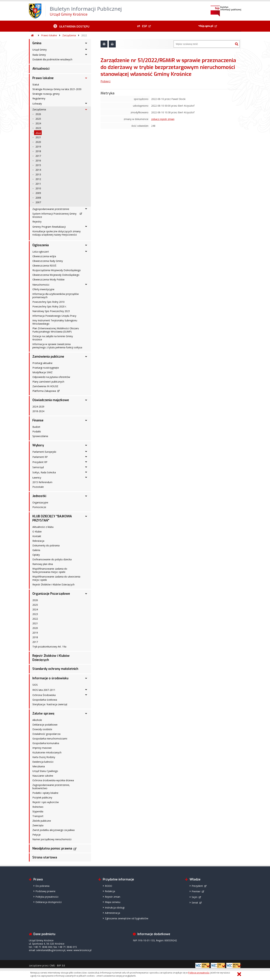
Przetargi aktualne (42, 363)
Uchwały (37, 104)
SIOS (35, 685)
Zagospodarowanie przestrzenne (51, 209)
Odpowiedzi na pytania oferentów (51, 377)
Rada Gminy (39, 55)
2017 (38, 156)
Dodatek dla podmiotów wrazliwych (52, 59)
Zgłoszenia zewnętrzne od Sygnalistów (127, 918)
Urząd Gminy (40, 50)
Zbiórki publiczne (42, 821)
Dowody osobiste (42, 729)
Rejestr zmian (113, 897)
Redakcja (110, 891)
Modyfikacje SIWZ (42, 372)
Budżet (36, 427)
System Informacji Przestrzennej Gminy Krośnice (54, 215)
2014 (38, 170)
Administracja (112, 913)
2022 (84, 35)
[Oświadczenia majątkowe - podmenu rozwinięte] (86, 400)
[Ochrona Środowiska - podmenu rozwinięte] (86, 695)
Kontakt (37, 536)
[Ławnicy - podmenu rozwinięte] (86, 477)
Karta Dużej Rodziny (44, 757)
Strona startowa (45, 857)
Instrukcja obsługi (115, 908)
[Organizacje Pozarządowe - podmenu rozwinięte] (86, 594)
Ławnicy (37, 478)
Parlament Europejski (44, 452)
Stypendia (38, 811)
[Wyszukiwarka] (204, 44)
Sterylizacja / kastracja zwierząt (50, 704)
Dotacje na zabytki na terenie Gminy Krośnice (53, 338)
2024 (38, 123)
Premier (196, 891)
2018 (38, 151)
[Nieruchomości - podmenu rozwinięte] (86, 284)
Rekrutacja (38, 541)
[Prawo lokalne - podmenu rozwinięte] (86, 78)
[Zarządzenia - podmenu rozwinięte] (86, 110)
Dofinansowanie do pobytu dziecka (52, 559)
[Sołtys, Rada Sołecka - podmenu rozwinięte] (86, 472)
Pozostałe (38, 487)
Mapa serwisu (113, 902)
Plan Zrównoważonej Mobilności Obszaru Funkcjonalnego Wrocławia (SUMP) (56, 330)
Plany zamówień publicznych (48, 382)
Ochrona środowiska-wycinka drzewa (53, 780)
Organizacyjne (40, 502)
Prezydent (197, 886)
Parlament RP (40, 457)
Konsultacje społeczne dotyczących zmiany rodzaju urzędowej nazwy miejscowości (56, 233)
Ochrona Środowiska (44, 695)
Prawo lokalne (49, 35)
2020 (38, 142)
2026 (38, 114)
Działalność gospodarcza (46, 734)
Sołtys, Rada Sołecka (44, 472)
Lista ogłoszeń (41, 252)
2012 (38, 179)
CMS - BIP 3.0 (57, 965)
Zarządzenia (69, 35)
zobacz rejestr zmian (163, 119)
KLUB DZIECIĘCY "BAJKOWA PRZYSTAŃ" (52, 518)
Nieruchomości (41, 285)
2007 (38, 202)
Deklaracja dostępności (49, 902)
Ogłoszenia (41, 245)
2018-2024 (38, 411)
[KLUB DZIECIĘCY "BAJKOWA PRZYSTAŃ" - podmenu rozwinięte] (86, 516)
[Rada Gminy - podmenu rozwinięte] (86, 55)
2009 (38, 193)
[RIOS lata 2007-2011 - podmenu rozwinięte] (86, 690)
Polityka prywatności (47, 897)
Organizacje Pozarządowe (51, 594)
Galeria (36, 550)
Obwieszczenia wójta (44, 256)
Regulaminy (39, 98)
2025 (38, 119)
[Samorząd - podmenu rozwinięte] (86, 467)
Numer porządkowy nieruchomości (52, 839)
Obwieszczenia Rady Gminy (48, 261)
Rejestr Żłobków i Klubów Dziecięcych (53, 584)
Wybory (38, 445)
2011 (38, 184)
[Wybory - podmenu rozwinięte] (86, 445)
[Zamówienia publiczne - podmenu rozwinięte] (86, 357)
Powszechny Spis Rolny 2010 (48, 302)
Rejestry (37, 222)
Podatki (37, 431)
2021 (38, 137)
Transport (38, 816)
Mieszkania (39, 766)
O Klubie (37, 532)
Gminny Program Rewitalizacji (49, 227)
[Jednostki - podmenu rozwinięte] (86, 496)
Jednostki (39, 496)
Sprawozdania (40, 436)
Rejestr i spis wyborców (46, 802)
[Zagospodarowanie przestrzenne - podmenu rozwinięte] (86, 209)
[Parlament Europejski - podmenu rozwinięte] (86, 451)
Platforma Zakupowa (44, 391)
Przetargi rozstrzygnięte (46, 368)
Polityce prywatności (199, 973)
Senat (195, 903)
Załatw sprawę (43, 714)
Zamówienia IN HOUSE (45, 386)
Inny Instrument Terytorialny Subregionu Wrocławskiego (55, 322)
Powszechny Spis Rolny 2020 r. (50, 306)
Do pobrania (42, 886)
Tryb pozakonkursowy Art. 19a (49, 647)
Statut (36, 85)
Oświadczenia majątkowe (51, 400)
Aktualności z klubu (43, 527)
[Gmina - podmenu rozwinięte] (86, 43)
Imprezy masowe (42, 748)
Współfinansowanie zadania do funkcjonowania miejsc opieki (50, 570)
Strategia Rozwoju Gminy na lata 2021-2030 (57, 89)
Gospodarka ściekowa (45, 700)
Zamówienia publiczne (48, 357)
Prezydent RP (40, 462)
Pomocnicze (39, 507)
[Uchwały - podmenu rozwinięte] (86, 103)
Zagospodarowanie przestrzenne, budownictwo (51, 787)
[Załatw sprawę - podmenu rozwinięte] (86, 714)
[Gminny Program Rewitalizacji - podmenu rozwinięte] (86, 226)
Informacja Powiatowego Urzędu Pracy (54, 316)
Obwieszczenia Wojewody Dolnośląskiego (56, 275)
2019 (38, 147)
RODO (108, 886)
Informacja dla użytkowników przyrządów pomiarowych (56, 296)
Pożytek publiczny (42, 797)
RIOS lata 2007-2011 (44, 690)
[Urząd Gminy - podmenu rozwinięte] (86, 49)
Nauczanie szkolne (43, 776)
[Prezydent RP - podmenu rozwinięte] (86, 462)
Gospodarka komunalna (46, 743)
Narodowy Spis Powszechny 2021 (51, 311)
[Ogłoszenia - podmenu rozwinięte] (86, 245)
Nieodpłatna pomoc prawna (52, 848)
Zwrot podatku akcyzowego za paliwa (53, 830)
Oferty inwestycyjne (43, 289)
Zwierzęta (38, 825)
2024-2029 (38, 407)
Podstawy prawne (45, 891)
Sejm (194, 897)
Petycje (37, 835)
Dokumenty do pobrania (46, 545)
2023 (38, 128)
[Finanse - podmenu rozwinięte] (86, 420)
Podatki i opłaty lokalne (45, 793)
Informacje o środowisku (50, 678)
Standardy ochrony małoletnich (55, 669)
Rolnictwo (38, 807)
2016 (38, 160)
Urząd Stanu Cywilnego (45, 771)
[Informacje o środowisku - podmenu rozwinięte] (86, 678)
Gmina (37, 43)
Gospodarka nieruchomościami (50, 739)
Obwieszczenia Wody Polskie (48, 279)
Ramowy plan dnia (43, 564)
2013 (38, 174)
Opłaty (36, 555)
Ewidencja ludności (43, 762)
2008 (38, 198)
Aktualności (41, 69)
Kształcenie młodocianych (47, 752)
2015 (38, 165)
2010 (38, 188)
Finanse (38, 420)
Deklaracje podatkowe (45, 725)
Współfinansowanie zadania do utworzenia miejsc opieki (56, 578)
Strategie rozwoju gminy (46, 94)
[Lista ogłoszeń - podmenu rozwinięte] (86, 251)
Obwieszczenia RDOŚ (44, 266)
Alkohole (37, 720)
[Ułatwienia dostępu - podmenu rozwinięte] (71, 26)
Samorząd (38, 467)
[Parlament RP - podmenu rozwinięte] (86, 457)
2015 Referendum (42, 482)
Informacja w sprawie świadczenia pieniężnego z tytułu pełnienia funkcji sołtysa (57, 346)
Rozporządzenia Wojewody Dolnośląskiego (57, 270)
